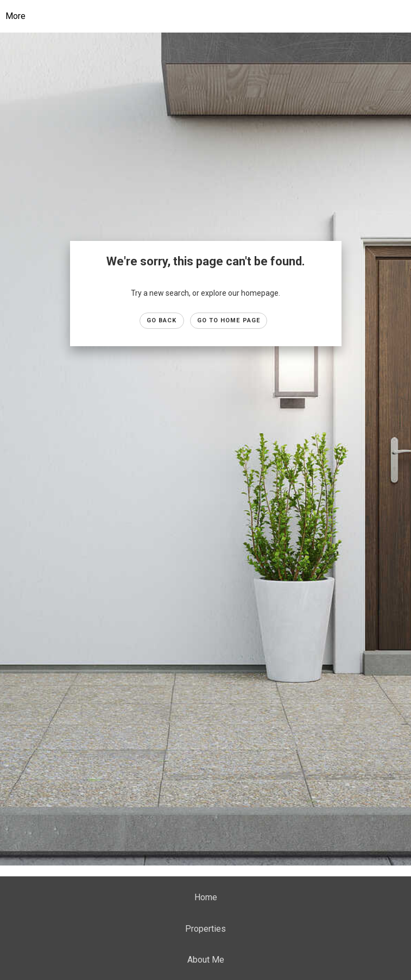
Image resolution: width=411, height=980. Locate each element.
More (15, 16)
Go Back (162, 320)
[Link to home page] (214, 16)
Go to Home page (229, 320)
